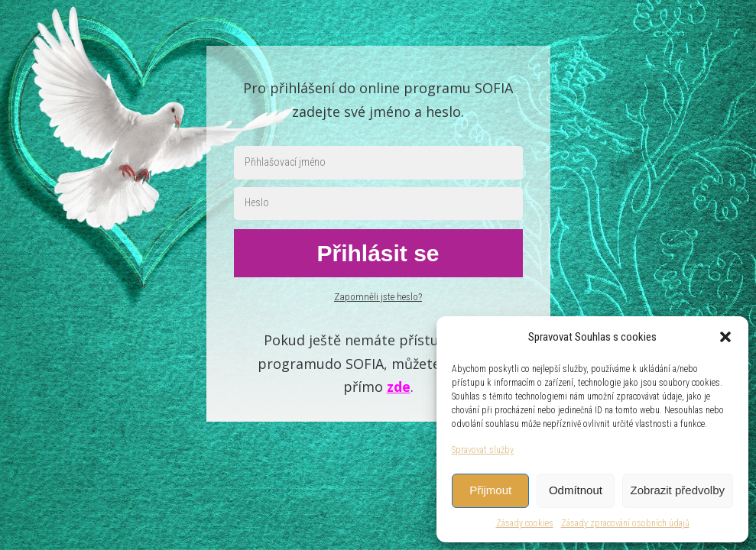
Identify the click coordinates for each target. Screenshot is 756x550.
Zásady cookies (525, 523)
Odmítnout (576, 490)
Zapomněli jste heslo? (378, 297)
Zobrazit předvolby (678, 490)
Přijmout (490, 490)
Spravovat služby (483, 450)
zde (399, 387)
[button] (725, 337)
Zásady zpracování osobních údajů (625, 523)
